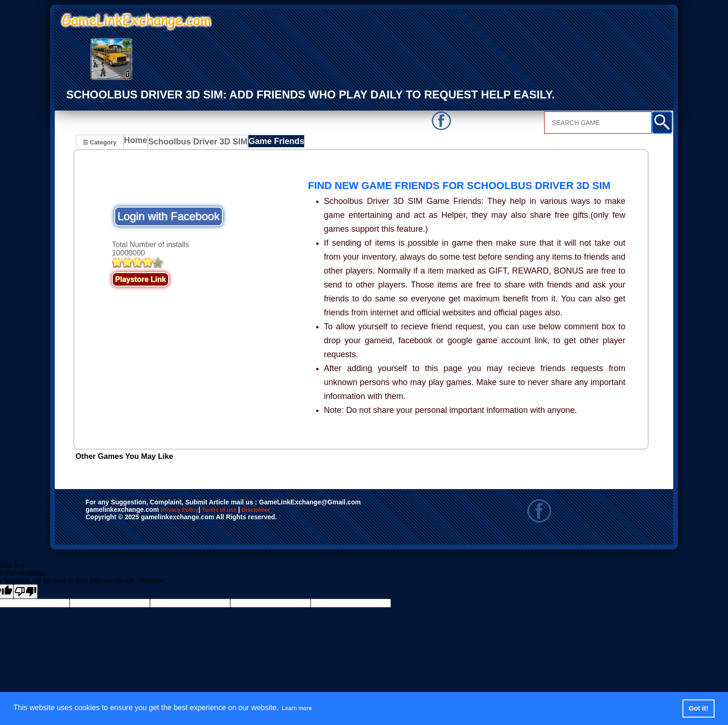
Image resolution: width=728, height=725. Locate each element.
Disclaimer (299, 511)
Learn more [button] (302, 708)
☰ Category (100, 142)
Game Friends (266, 143)
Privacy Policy (189, 511)
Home (138, 143)
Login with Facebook (169, 217)
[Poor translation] (26, 592)
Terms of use (247, 511)
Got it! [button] (698, 708)
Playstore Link (140, 280)
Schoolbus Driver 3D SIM (195, 143)
